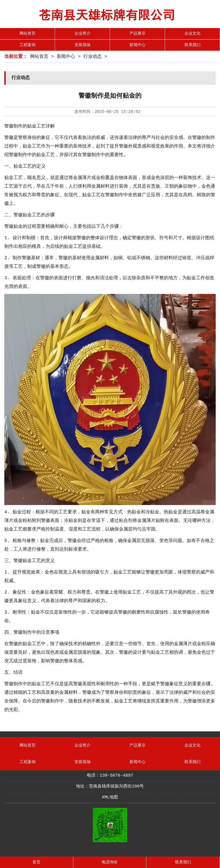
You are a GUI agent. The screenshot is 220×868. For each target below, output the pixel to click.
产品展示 (137, 34)
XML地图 (110, 797)
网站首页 (27, 34)
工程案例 (27, 45)
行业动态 (93, 57)
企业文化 (192, 34)
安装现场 (82, 45)
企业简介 (82, 34)
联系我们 (192, 45)
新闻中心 (137, 45)
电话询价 (110, 862)
